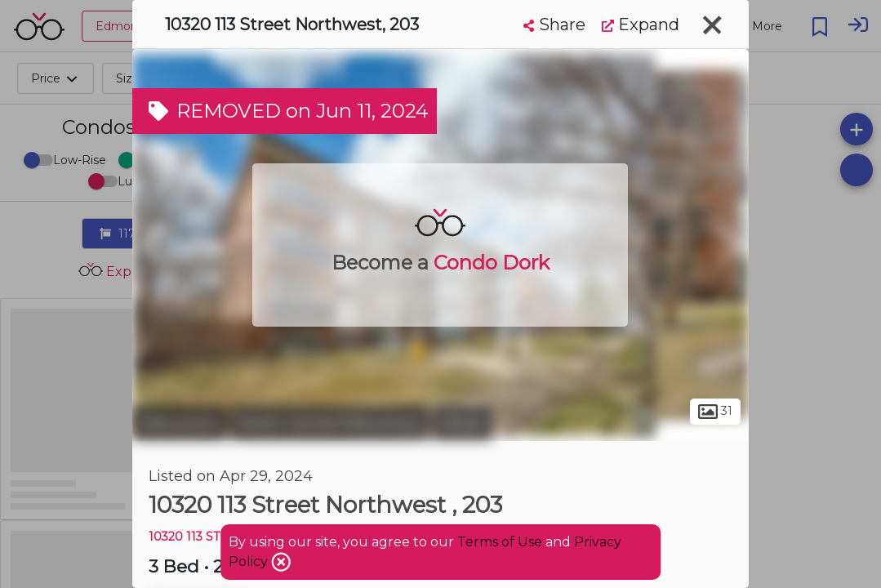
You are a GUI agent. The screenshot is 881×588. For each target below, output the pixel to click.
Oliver (463, 423)
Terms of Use (500, 542)
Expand (641, 24)
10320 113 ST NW (197, 537)
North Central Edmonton (330, 423)
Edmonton (180, 423)
